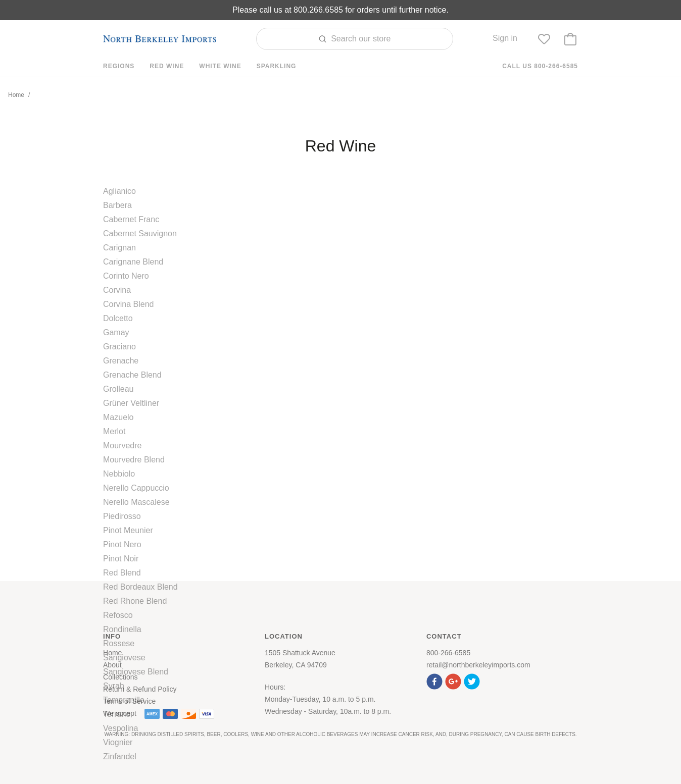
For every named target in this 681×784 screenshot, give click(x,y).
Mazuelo (118, 417)
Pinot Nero (122, 544)
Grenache (121, 361)
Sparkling (277, 66)
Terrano (117, 714)
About (112, 665)
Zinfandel (120, 756)
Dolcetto (118, 318)
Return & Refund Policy (140, 689)
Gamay (116, 332)
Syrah (114, 686)
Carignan (119, 248)
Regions (119, 66)
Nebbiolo (119, 474)
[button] (436, 680)
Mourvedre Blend (134, 460)
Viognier (118, 742)
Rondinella (122, 629)
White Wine (220, 66)
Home (16, 95)
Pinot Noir (121, 559)
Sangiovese (124, 658)
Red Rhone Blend (135, 601)
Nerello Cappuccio (136, 488)
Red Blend (122, 573)
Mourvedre (122, 446)
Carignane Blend (133, 262)
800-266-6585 (448, 653)
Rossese (119, 643)
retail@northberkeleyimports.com (478, 665)
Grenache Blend (132, 375)
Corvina (117, 290)
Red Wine (167, 66)
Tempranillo (124, 700)
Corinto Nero (126, 276)
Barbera (117, 205)
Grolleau (118, 389)
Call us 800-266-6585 (540, 66)
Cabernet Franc (131, 219)
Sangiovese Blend (136, 672)
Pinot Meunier (128, 530)
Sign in (505, 38)
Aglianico (119, 191)
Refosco (118, 615)
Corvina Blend (129, 304)
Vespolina (120, 728)
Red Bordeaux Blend (140, 587)
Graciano (119, 347)
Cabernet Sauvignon (140, 233)
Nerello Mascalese (136, 502)
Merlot (114, 431)
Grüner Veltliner (131, 403)
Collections (120, 677)
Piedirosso (122, 516)
